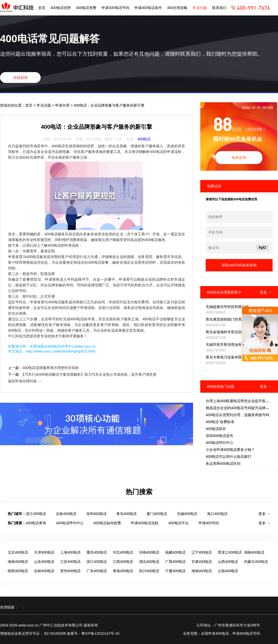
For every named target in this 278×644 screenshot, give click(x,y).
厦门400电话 (157, 514)
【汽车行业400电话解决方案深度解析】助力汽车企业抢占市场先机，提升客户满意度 (89, 374)
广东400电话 (97, 571)
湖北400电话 (149, 562)
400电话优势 (61, 8)
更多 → (266, 292)
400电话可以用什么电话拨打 (228, 457)
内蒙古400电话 (256, 562)
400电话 (144, 139)
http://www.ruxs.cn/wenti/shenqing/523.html (60, 351)
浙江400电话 (36, 514)
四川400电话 (149, 571)
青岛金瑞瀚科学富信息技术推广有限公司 (238, 332)
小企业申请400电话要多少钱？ (230, 450)
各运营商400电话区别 (223, 463)
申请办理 (63, 105)
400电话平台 (178, 523)
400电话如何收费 (107, 523)
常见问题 (200, 8)
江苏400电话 (70, 562)
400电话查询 (36, 523)
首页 (42, 8)
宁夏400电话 (175, 571)
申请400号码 (209, 523)
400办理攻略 (177, 8)
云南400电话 (228, 571)
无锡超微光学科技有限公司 (227, 307)
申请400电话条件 (148, 8)
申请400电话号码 (115, 8)
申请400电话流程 (145, 523)
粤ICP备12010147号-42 (100, 633)
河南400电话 (149, 552)
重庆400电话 (97, 552)
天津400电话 (44, 552)
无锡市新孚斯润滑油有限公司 (229, 345)
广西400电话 (175, 562)
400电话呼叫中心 (219, 443)
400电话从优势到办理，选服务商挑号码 (237, 415)
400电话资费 (86, 8)
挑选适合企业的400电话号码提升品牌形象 (239, 408)
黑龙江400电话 (230, 552)
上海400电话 (70, 552)
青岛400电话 (127, 514)
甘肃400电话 (202, 562)
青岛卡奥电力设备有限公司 (227, 357)
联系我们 (219, 8)
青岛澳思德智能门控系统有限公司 (233, 319)
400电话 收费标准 (220, 422)
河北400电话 (123, 552)
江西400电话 (123, 562)
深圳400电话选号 (219, 436)
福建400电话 (175, 552)
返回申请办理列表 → (25, 381)
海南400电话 (18, 562)
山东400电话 (44, 562)
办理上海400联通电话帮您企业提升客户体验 (241, 401)
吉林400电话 (66, 514)
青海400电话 (123, 571)
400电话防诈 (216, 429)
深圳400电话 (96, 514)
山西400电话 (228, 562)
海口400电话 (217, 514)
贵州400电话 (70, 571)
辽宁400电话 (202, 552)
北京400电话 (18, 552)
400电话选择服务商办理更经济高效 (51, 368)
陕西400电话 (18, 571)
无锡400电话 (187, 514)
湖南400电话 (254, 552)
